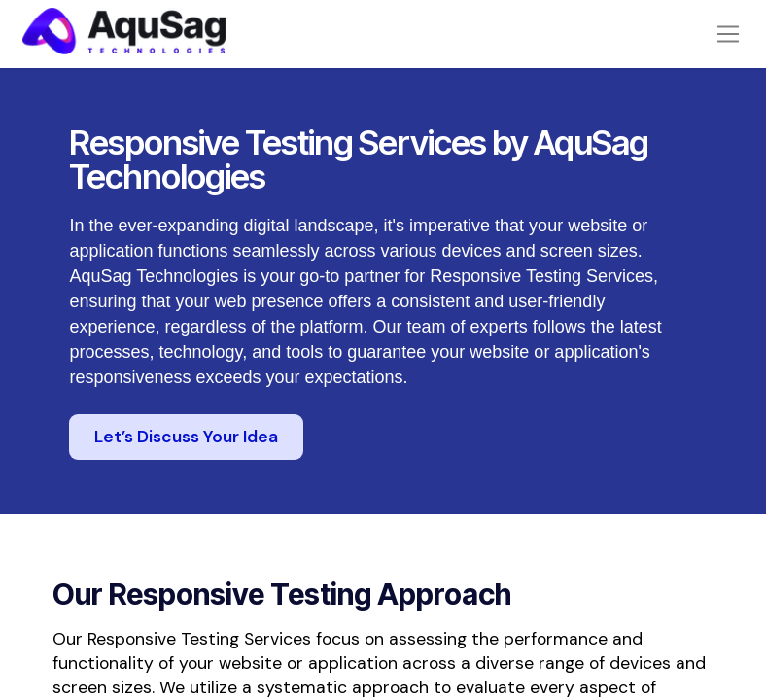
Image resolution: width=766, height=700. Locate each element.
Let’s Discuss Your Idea (186, 463)
